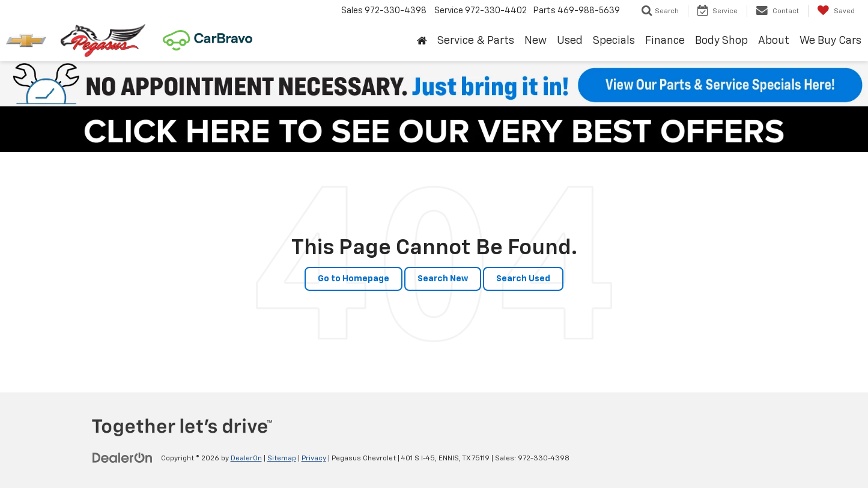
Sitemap (282, 459)
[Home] (422, 41)
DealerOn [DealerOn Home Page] (246, 459)
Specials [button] (614, 41)
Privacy (314, 459)
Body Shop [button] (721, 41)
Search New (443, 279)
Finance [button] (665, 41)
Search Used (523, 279)
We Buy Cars (830, 41)
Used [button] (570, 41)
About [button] (774, 41)
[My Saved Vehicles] (836, 11)
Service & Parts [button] (476, 41)
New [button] (536, 41)
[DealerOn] (123, 458)
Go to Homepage (354, 279)
